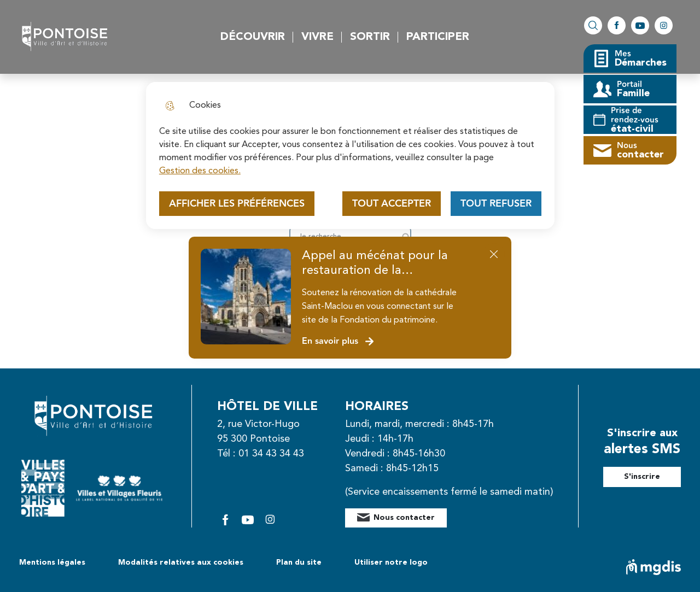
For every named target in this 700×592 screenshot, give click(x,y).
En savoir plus (338, 341)
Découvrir (253, 37)
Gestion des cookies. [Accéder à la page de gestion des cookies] (200, 171)
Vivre (317, 37)
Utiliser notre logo (391, 562)
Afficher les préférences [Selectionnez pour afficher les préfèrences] (237, 204)
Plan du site (299, 562)
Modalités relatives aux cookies (181, 562)
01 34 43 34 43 (271, 454)
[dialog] (350, 156)
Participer (438, 37)
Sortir (370, 37)
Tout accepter (392, 204)
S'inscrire (642, 477)
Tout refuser (496, 204)
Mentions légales (52, 562)
